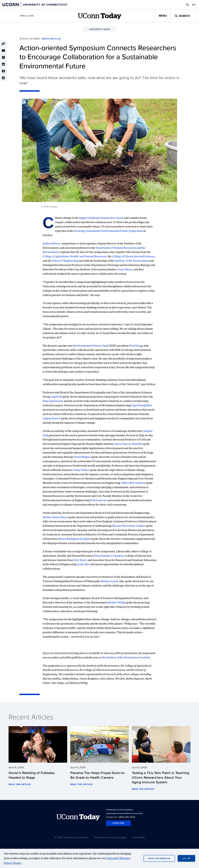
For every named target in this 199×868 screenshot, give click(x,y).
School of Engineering (65, 261)
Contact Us (112, 817)
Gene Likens (125, 269)
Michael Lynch (109, 581)
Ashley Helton (51, 243)
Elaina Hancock (52, 39)
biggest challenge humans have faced (101, 218)
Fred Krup (135, 346)
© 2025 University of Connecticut (71, 837)
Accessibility (139, 837)
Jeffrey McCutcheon (133, 483)
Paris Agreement (53, 401)
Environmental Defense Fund (91, 346)
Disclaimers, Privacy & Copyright (110, 837)
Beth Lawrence (99, 500)
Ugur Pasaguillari (142, 405)
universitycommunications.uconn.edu (124, 813)
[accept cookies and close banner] (186, 858)
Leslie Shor (83, 564)
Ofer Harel (80, 560)
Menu (163, 16)
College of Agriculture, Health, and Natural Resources (75, 256)
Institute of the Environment (132, 261)
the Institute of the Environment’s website (126, 657)
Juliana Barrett (52, 418)
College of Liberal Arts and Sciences (133, 256)
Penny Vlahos (81, 470)
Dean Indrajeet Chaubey (109, 556)
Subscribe (118, 823)
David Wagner (82, 457)
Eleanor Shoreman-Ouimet (129, 526)
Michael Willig (116, 602)
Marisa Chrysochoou (55, 517)
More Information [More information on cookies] (159, 858)
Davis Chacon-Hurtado (128, 444)
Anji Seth (56, 397)
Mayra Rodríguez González (75, 539)
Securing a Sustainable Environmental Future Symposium (108, 231)
